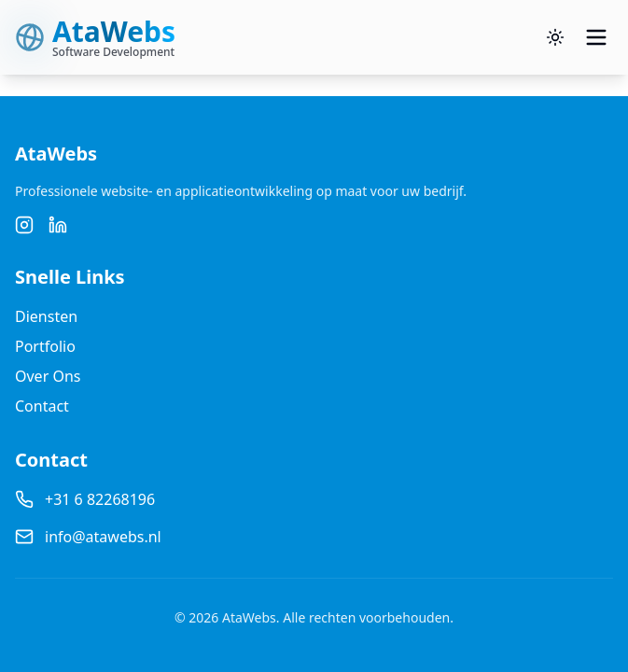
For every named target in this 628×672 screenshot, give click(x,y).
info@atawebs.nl (103, 537)
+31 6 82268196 (100, 499)
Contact (42, 406)
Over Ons (48, 376)
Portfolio (45, 346)
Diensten (46, 316)
